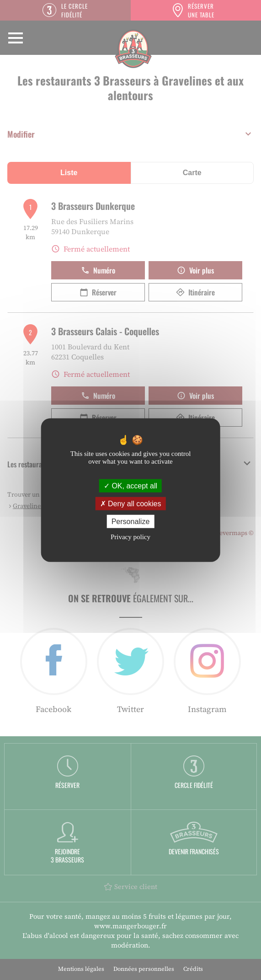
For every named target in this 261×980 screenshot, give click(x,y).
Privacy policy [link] (130, 537)
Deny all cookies (131, 503)
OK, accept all (130, 485)
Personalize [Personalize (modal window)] (131, 522)
